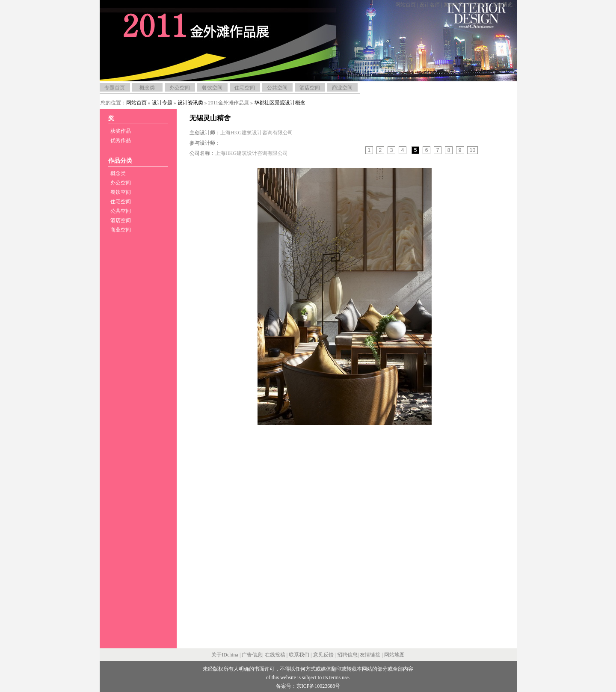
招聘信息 (347, 655)
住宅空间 (245, 88)
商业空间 (342, 88)
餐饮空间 (212, 88)
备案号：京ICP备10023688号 (308, 686)
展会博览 (502, 5)
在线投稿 (275, 655)
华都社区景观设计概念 (280, 103)
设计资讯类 (190, 103)
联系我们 (299, 655)
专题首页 (115, 88)
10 (472, 150)
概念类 (147, 88)
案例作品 (454, 5)
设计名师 (429, 5)
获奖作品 (121, 131)
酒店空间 (310, 88)
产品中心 (478, 5)
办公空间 (180, 88)
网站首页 (406, 5)
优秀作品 (121, 140)
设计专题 (162, 103)
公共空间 (277, 88)
